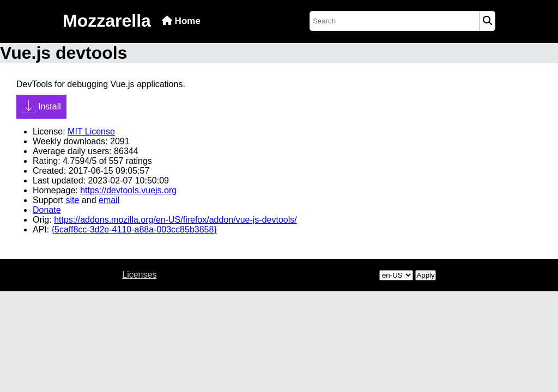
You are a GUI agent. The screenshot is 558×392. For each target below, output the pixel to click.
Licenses (139, 275)
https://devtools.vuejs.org (128, 190)
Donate (47, 210)
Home (181, 21)
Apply (425, 275)
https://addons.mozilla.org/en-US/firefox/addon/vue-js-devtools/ (175, 220)
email (109, 200)
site (72, 200)
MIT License (91, 131)
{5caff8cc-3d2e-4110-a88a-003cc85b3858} (134, 229)
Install (41, 107)
